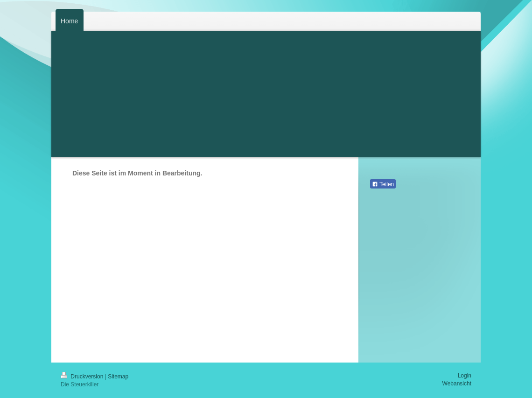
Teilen (383, 184)
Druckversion (83, 377)
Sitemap (118, 377)
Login (465, 376)
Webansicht (457, 384)
